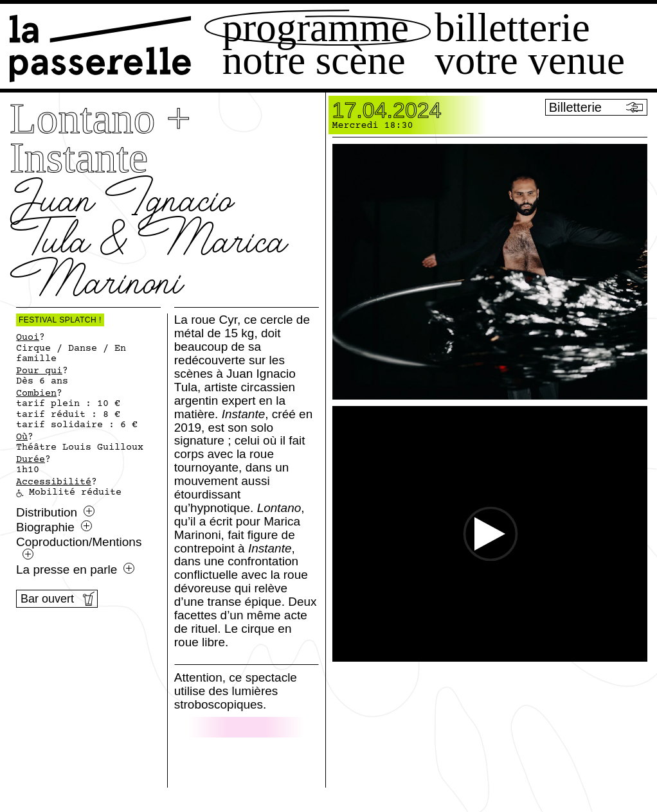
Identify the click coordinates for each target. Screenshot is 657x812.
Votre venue (530, 61)
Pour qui (39, 371)
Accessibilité (54, 482)
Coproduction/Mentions (79, 548)
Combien (36, 394)
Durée (31, 460)
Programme (316, 28)
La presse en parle (75, 570)
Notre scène (314, 61)
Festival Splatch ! (60, 320)
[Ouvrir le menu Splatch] (586, 746)
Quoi (28, 338)
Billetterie (512, 28)
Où (22, 437)
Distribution (55, 513)
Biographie (54, 527)
